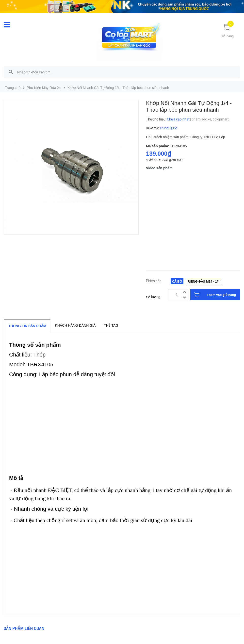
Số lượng (153, 297)
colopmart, (221, 119)
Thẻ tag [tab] (111, 325)
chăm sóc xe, (202, 119)
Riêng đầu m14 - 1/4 (203, 281)
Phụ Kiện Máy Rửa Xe (44, 88)
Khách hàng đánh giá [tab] (75, 325)
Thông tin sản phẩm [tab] (27, 326)
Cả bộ (177, 281)
